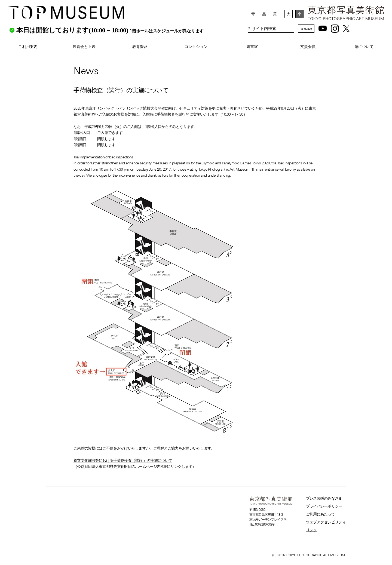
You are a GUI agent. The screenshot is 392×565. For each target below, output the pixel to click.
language (306, 29)
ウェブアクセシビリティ (326, 522)
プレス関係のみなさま (324, 498)
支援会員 (308, 47)
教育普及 (140, 47)
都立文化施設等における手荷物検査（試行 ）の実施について (123, 460)
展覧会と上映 (84, 47)
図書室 (252, 47)
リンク (311, 530)
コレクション (196, 47)
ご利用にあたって (320, 514)
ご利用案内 (28, 47)
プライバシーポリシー (324, 506)
